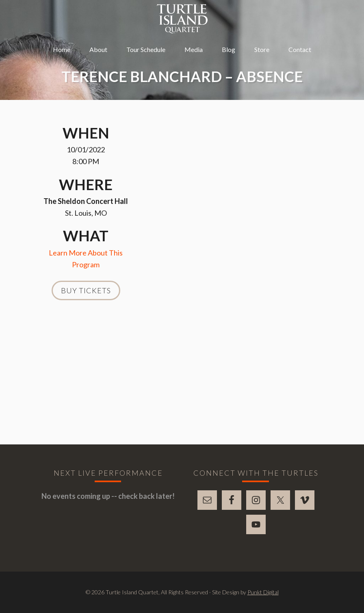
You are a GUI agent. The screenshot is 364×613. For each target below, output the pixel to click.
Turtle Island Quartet (182, 19)
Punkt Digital (263, 592)
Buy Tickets (86, 290)
